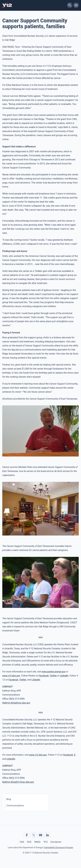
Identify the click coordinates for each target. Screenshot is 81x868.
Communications (15, 806)
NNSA (37, 842)
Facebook (44, 676)
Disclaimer (56, 842)
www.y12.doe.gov (11, 676)
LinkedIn (64, 676)
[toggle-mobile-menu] (76, 5)
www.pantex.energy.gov (54, 672)
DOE (29, 842)
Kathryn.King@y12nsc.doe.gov (18, 782)
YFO (45, 842)
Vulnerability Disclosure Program (58, 847)
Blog (9, 799)
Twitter (53, 676)
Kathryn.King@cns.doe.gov (16, 703)
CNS (22, 842)
